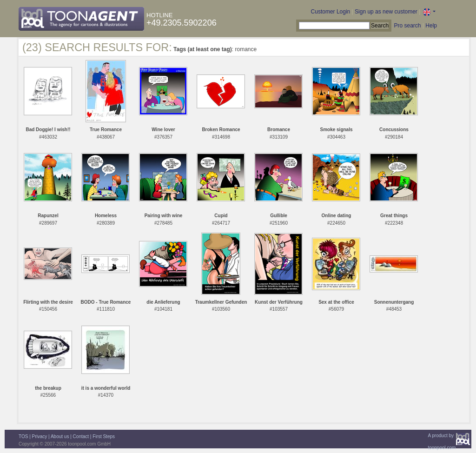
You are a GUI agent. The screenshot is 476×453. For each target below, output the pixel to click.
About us (60, 436)
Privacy (40, 436)
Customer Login (331, 12)
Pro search (407, 26)
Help (431, 26)
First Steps (104, 436)
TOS (23, 436)
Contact (81, 436)
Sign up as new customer (386, 12)
